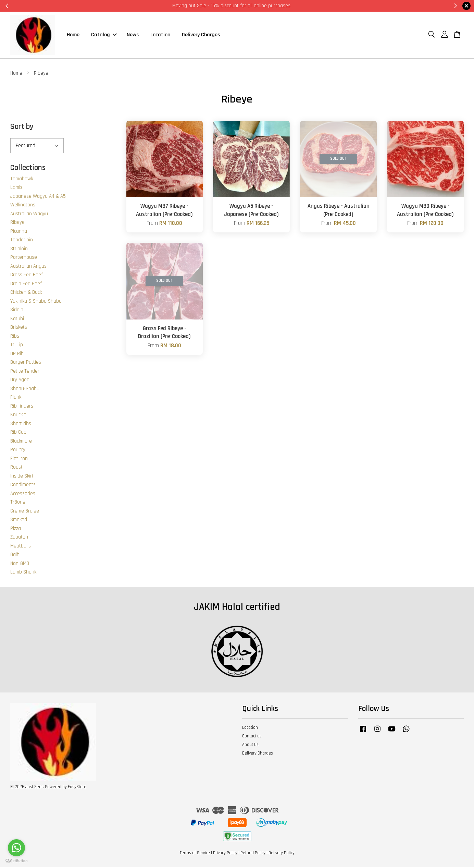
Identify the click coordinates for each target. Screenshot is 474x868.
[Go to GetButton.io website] (16, 861)
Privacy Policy (225, 854)
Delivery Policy (282, 854)
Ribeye (17, 223)
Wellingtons (23, 206)
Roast (16, 468)
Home (73, 35)
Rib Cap (18, 433)
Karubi (17, 319)
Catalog (104, 35)
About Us (250, 745)
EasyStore (77, 787)
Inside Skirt (22, 477)
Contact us (252, 737)
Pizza (16, 529)
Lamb (16, 188)
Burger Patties (26, 363)
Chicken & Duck (26, 293)
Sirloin (17, 310)
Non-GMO (20, 564)
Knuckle (18, 415)
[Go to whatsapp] (16, 848)
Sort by (22, 127)
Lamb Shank (23, 573)
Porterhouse (24, 258)
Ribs (15, 337)
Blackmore (21, 442)
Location (160, 35)
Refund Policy (253, 854)
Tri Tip (17, 345)
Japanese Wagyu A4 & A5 (38, 197)
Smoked (19, 520)
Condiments (23, 485)
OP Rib (17, 354)
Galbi (15, 555)
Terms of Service (195, 854)
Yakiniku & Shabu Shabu (36, 302)
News (133, 35)
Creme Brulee (25, 512)
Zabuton (19, 538)
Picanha (19, 232)
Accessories (23, 494)
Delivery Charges (201, 35)
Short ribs (21, 424)
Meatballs (21, 547)
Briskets (19, 328)
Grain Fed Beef (26, 284)
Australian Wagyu (29, 214)
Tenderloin (22, 240)
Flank (16, 398)
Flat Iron (19, 459)
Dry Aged (20, 380)
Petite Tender (25, 372)
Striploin (19, 249)
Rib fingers (22, 407)
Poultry (18, 450)
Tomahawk (22, 179)
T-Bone (18, 503)
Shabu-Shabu (25, 389)
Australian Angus (28, 267)
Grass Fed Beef (27, 275)
